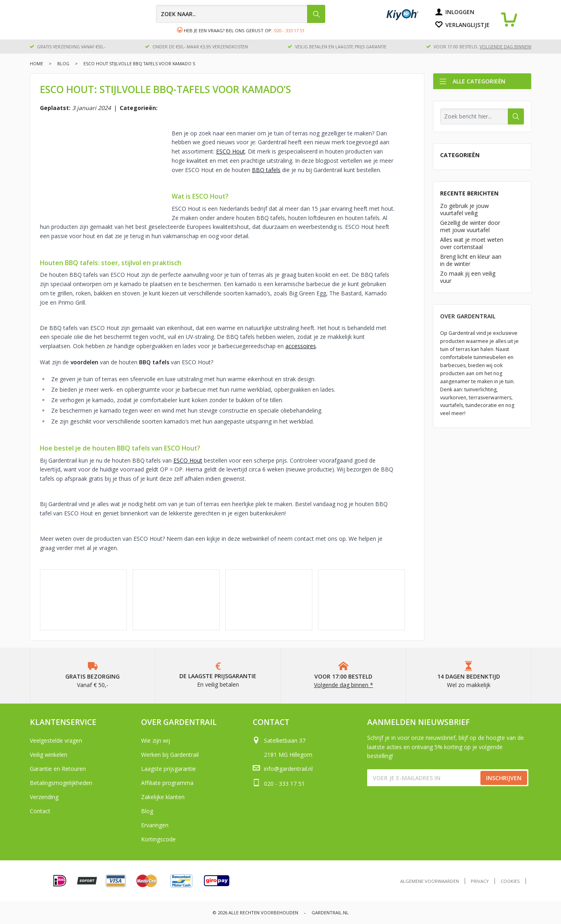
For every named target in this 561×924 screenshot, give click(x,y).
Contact (40, 811)
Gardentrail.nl (330, 913)
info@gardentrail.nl (288, 769)
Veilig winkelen (49, 755)
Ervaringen (155, 825)
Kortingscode (158, 839)
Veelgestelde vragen (56, 740)
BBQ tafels (266, 170)
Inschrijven (504, 778)
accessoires (301, 346)
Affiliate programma (167, 783)
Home (36, 64)
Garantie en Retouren (58, 769)
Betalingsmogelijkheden (61, 783)
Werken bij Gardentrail (170, 755)
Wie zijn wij (156, 740)
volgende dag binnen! (506, 47)
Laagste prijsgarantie (168, 769)
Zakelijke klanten (163, 797)
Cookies (510, 881)
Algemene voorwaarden (430, 881)
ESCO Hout (231, 151)
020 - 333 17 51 (289, 30)
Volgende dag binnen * (344, 685)
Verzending (44, 797)
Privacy (480, 881)
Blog (63, 64)
